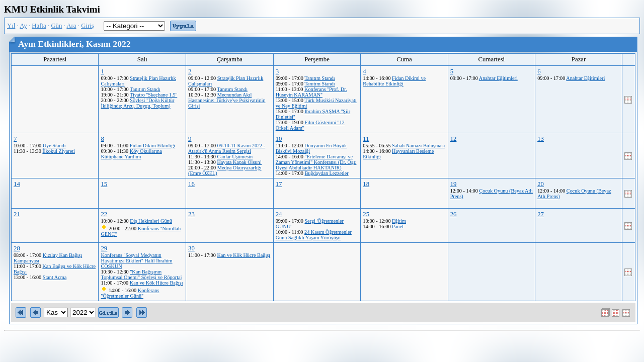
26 (454, 214)
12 (454, 139)
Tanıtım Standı (145, 89)
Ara (71, 26)
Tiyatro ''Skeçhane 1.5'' (153, 95)
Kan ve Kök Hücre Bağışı (156, 283)
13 (541, 139)
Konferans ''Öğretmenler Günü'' (130, 293)
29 (104, 248)
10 (279, 139)
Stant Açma (55, 277)
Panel (398, 227)
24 (279, 214)
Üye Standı (54, 146)
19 (454, 184)
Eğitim (399, 221)
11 (366, 139)
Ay (23, 26)
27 (541, 214)
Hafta (39, 26)
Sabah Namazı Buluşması (418, 146)
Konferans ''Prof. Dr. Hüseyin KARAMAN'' (311, 92)
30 (191, 248)
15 (104, 184)
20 (541, 184)
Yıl (11, 26)
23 (191, 214)
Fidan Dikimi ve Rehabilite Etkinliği (394, 81)
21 (17, 214)
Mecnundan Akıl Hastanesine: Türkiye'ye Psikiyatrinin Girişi (227, 100)
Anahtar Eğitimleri (498, 78)
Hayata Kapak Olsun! (239, 162)
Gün (56, 26)
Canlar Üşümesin (235, 157)
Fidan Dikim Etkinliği (152, 146)
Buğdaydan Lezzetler (326, 173)
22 (104, 214)
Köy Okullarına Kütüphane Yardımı (131, 154)
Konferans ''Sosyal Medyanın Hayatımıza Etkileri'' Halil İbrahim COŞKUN (136, 261)
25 (366, 214)
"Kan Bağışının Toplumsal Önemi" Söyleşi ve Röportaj (141, 275)
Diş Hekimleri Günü (151, 221)
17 (279, 184)
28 (17, 248)
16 (191, 184)
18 (366, 184)
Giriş (88, 26)
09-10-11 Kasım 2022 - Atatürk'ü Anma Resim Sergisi (227, 148)
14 (17, 184)
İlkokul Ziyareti (59, 151)
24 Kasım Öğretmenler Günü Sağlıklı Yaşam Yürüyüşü (314, 235)
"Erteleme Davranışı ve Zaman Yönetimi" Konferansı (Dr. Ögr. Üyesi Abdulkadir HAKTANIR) (316, 162)
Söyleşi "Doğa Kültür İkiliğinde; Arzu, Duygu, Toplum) (137, 103)
